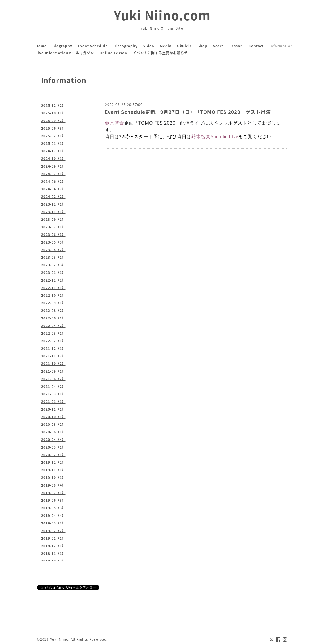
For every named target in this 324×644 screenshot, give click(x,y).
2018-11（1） (53, 553)
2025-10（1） (53, 113)
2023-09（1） (53, 219)
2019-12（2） (53, 462)
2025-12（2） (53, 105)
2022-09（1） (53, 303)
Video (149, 46)
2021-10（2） (53, 364)
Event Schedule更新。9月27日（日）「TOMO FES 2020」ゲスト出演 (188, 112)
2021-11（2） (53, 356)
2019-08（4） (53, 485)
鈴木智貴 (115, 123)
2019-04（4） (53, 515)
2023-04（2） (53, 250)
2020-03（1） (53, 447)
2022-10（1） (53, 295)
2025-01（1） (53, 143)
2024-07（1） (53, 174)
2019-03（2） (53, 523)
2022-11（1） (53, 288)
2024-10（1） (53, 159)
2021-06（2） (53, 379)
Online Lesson (113, 53)
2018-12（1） (53, 546)
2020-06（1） (53, 432)
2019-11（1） (53, 470)
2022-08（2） (53, 310)
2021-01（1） (53, 402)
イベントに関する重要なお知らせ (160, 53)
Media (166, 46)
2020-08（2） (53, 424)
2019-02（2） (53, 531)
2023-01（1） (53, 273)
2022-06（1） (53, 318)
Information (281, 46)
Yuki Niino (59, 639)
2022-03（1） (53, 333)
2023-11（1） (53, 212)
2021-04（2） (53, 386)
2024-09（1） (53, 166)
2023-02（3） (53, 265)
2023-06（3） (53, 235)
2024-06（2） (53, 181)
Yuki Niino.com (162, 15)
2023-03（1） (53, 257)
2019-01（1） (53, 538)
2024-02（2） (53, 197)
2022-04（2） (53, 326)
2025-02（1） (53, 136)
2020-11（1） (53, 409)
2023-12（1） (53, 204)
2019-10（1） (53, 478)
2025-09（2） (53, 121)
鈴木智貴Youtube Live (215, 137)
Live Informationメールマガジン (65, 53)
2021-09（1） (53, 371)
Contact (256, 46)
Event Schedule (93, 46)
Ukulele (185, 46)
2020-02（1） (53, 455)
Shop (203, 46)
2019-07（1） (53, 493)
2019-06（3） (53, 500)
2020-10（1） (53, 417)
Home (41, 46)
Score (218, 46)
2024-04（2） (53, 189)
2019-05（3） (53, 508)
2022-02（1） (53, 341)
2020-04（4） (53, 440)
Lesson (236, 46)
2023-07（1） (53, 227)
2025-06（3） (53, 128)
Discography (126, 46)
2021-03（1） (53, 394)
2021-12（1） (53, 348)
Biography (62, 46)
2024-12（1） (53, 151)
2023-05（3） (53, 242)
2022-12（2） (53, 280)
